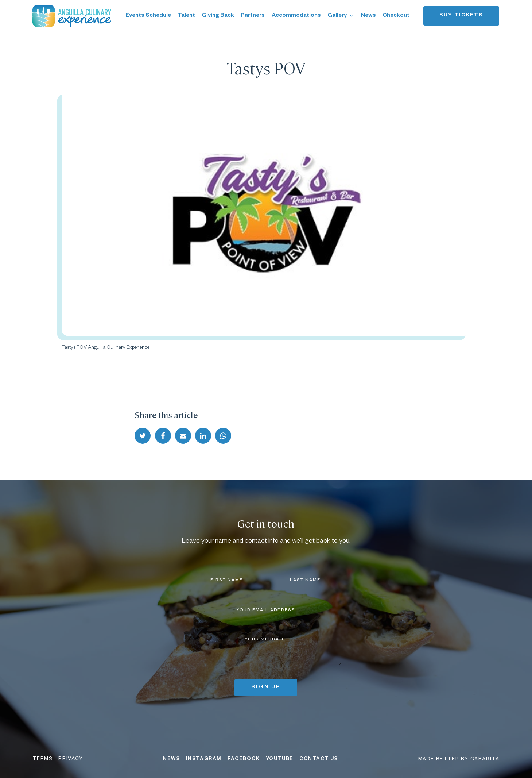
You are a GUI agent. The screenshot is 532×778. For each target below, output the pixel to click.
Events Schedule (148, 16)
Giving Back (218, 16)
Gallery (341, 16)
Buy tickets (461, 16)
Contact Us (319, 759)
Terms (42, 759)
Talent (186, 16)
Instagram (204, 759)
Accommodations (296, 16)
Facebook (244, 759)
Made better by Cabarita (459, 760)
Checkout (396, 16)
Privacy (71, 759)
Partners (253, 16)
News (368, 16)
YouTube (280, 759)
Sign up (266, 688)
